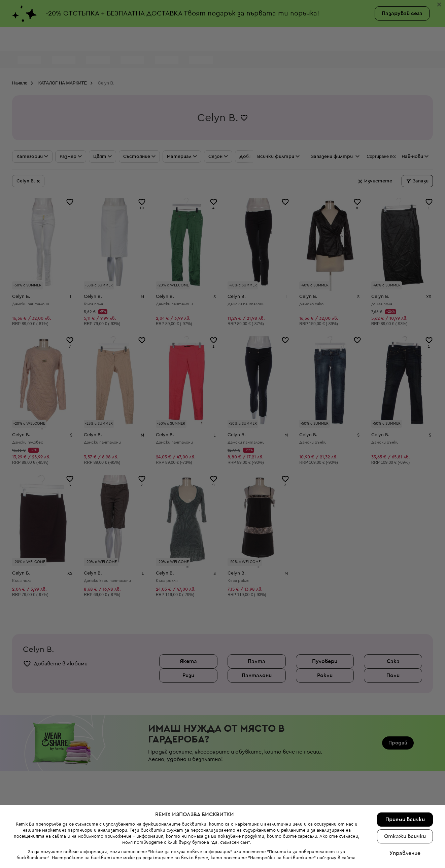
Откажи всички (405, 766)
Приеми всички (405, 749)
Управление (405, 783)
